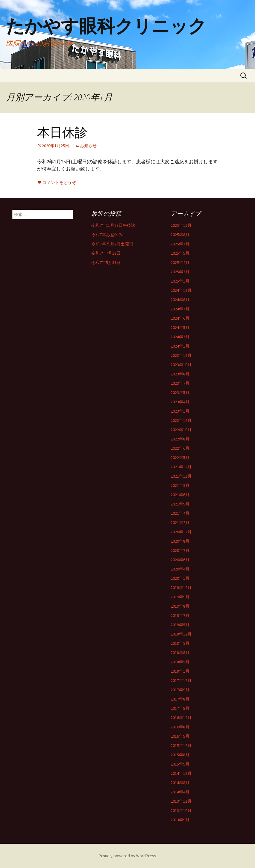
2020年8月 (180, 541)
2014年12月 (181, 773)
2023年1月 (180, 411)
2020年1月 (180, 578)
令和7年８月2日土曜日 (112, 244)
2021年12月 (181, 467)
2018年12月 (181, 634)
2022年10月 (181, 430)
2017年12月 (181, 680)
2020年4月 (180, 569)
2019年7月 (180, 615)
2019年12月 (181, 588)
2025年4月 (180, 262)
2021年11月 (181, 476)
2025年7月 (180, 244)
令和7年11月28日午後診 (113, 225)
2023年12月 (181, 355)
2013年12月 (181, 801)
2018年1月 (180, 671)
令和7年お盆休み (107, 235)
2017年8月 (180, 699)
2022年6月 (180, 448)
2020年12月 (181, 532)
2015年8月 (180, 755)
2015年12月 (181, 745)
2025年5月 (180, 253)
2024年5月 (180, 327)
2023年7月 (180, 383)
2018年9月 (180, 643)
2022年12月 (181, 420)
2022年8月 (180, 439)
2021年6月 (180, 495)
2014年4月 (180, 792)
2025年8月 (180, 235)
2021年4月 (180, 513)
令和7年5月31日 (106, 262)
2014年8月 (180, 783)
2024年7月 (180, 309)
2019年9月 (180, 597)
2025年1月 (180, 281)
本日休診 (62, 133)
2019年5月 (180, 625)
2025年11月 (181, 225)
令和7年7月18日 (106, 253)
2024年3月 (180, 337)
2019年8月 (180, 606)
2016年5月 (180, 736)
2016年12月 (181, 718)
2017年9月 (180, 690)
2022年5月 (180, 458)
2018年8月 (180, 653)
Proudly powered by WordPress (127, 856)
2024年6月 (180, 318)
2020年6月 (180, 560)
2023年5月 (180, 393)
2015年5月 (180, 764)
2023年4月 (180, 402)
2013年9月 (180, 820)
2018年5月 (180, 662)
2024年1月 (180, 346)
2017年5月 (180, 708)
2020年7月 (180, 550)
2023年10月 (181, 365)
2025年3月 (180, 272)
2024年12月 (181, 290)
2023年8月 (180, 374)
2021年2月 (180, 523)
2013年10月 (181, 810)
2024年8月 (180, 300)
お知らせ (88, 146)
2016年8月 (180, 727)
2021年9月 (180, 485)
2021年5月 (180, 504)
